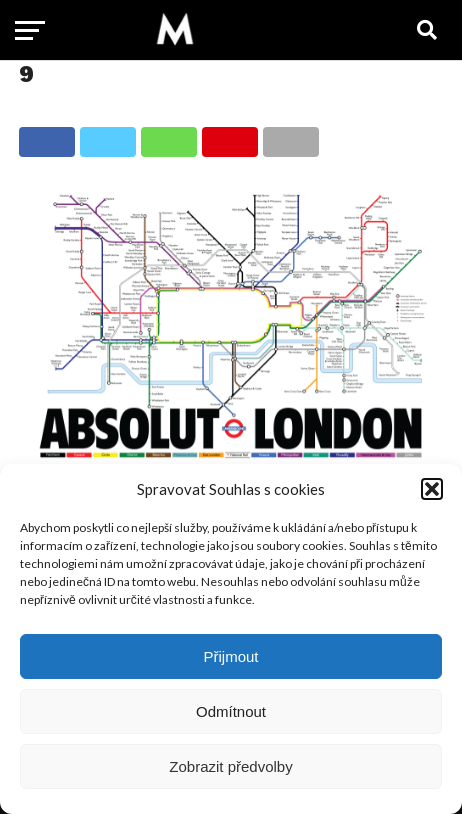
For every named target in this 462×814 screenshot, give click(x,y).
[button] (432, 489)
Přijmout (230, 656)
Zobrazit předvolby (230, 766)
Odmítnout (231, 711)
